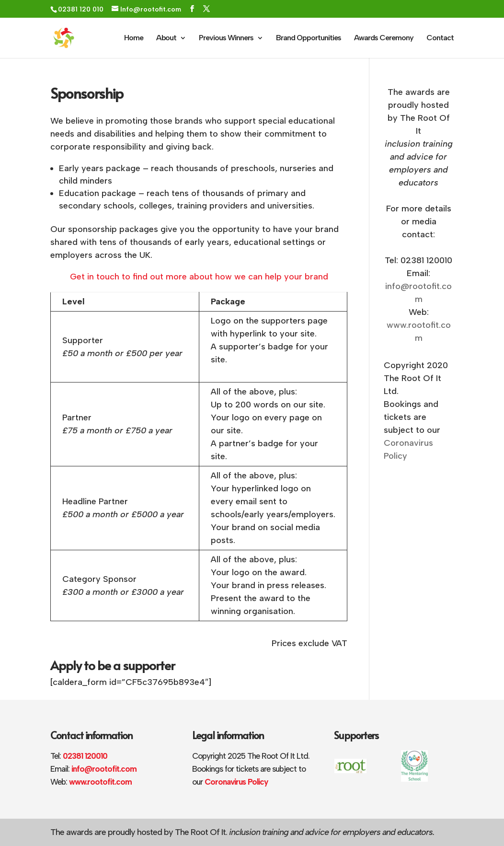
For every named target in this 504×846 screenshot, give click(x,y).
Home (134, 38)
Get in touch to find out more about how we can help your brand (199, 277)
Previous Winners (226, 38)
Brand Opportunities (309, 38)
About (166, 38)
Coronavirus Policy (236, 782)
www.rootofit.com (100, 782)
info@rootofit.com (104, 769)
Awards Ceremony (384, 38)
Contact (440, 38)
